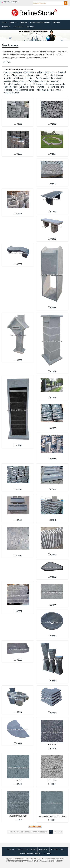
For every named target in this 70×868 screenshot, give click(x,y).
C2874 (19, 489)
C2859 (53, 681)
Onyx (59, 90)
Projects (56, 23)
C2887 (53, 154)
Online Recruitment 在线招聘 (30, 854)
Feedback (47, 854)
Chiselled (18, 780)
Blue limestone (11, 87)
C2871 (53, 520)
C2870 (19, 555)
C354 (53, 784)
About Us (13, 23)
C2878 (19, 445)
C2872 (19, 520)
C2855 (53, 713)
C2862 (53, 636)
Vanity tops (29, 72)
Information (18, 27)
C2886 (53, 184)
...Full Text (7, 62)
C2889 (53, 124)
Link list (20, 849)
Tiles (47, 75)
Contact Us (30, 27)
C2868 (53, 577)
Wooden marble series (24, 90)
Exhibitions (6, 27)
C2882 (19, 264)
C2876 (53, 428)
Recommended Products (40, 23)
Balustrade (38, 84)
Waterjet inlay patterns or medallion (44, 81)
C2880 (19, 360)
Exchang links (31, 849)
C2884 (53, 211)
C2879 (53, 371)
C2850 (19, 784)
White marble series (45, 90)
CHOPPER (52, 780)
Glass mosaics (20, 81)
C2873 (53, 489)
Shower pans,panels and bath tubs (27, 75)
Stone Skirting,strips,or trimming (17, 84)
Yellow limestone (27, 87)
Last (60, 832)
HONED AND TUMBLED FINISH (52, 816)
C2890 (19, 124)
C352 (19, 820)
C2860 (19, 660)
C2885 (19, 214)
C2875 (53, 459)
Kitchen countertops (13, 72)
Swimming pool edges (45, 78)
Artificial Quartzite (11, 93)
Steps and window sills (55, 84)
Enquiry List (44, 849)
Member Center (57, 849)
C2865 (53, 605)
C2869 (53, 555)
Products (24, 23)
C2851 (53, 748)
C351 (53, 820)
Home (4, 23)
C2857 (19, 712)
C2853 (19, 744)
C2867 (19, 611)
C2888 (19, 154)
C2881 (53, 308)
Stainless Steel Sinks (45, 72)
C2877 (53, 397)
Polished (52, 744)
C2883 (53, 239)
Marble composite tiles (24, 78)
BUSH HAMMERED (18, 816)
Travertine (41, 87)
